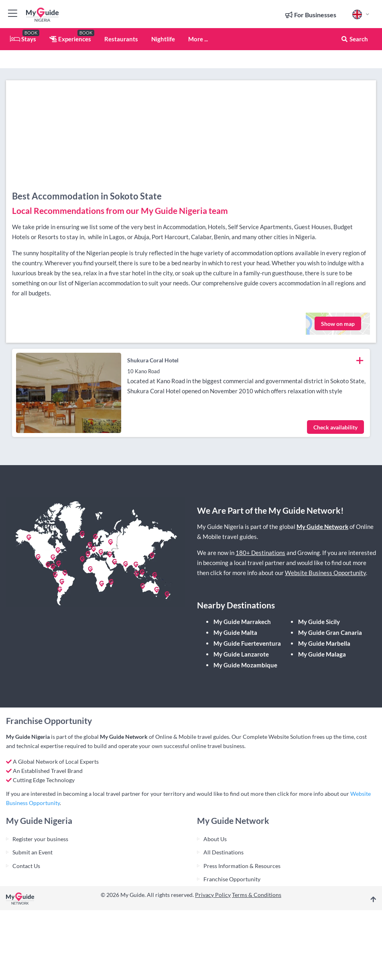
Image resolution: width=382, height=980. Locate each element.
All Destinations (224, 852)
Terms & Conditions (257, 895)
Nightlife (163, 39)
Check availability (335, 427)
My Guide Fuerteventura (247, 643)
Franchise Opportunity (232, 879)
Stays (23, 39)
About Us (215, 839)
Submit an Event (33, 852)
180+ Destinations (260, 553)
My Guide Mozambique (245, 665)
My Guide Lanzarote (241, 654)
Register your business (40, 839)
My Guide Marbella (324, 643)
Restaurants (121, 39)
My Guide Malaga (322, 654)
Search (354, 39)
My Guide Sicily (319, 622)
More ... (198, 39)
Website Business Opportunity (325, 573)
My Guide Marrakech (242, 622)
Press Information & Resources (242, 866)
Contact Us (26, 866)
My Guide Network (322, 527)
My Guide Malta (235, 632)
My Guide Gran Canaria (330, 632)
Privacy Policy (213, 895)
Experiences (70, 39)
